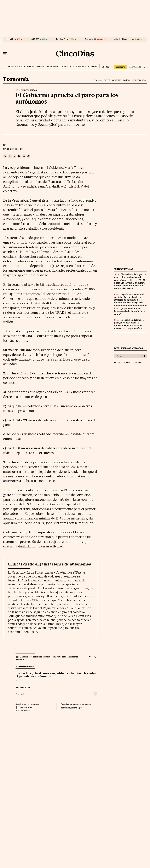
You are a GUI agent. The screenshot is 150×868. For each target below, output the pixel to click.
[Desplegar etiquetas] (95, 694)
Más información (24, 711)
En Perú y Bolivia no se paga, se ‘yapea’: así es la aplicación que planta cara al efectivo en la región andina (129, 324)
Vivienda (98, 80)
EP (5, 145)
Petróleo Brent (62, 39)
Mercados (31, 67)
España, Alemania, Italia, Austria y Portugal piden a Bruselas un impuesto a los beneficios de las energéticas (130, 298)
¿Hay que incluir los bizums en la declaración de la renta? (129, 311)
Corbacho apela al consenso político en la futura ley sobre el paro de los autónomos (56, 675)
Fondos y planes (67, 67)
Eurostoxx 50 (90, 39)
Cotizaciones (53, 67)
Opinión (94, 67)
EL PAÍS (104, 66)
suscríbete (121, 67)
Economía (41, 67)
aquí (80, 708)
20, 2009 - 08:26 (13, 149)
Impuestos (117, 80)
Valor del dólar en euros (124, 39)
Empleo (107, 80)
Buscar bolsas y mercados (128, 348)
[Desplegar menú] (5, 53)
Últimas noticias (82, 67)
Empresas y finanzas (17, 67)
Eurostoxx (127, 362)
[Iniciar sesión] (137, 67)
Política (127, 80)
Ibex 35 (10, 39)
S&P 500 (35, 39)
